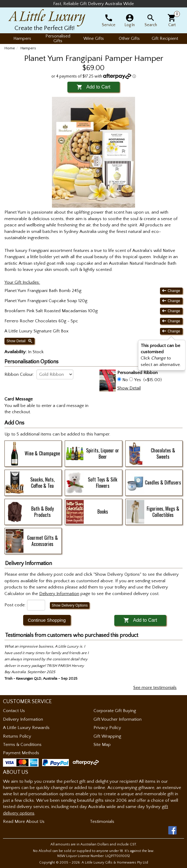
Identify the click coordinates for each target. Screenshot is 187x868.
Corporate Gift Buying (115, 711)
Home (10, 48)
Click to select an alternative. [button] (161, 355)
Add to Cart (93, 87)
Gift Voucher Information (118, 719)
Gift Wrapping (107, 736)
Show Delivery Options (70, 605)
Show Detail (20, 341)
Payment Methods (21, 753)
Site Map (102, 745)
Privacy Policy (107, 728)
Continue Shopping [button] (47, 620)
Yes (138, 380)
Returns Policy (17, 736)
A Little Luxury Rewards (26, 728)
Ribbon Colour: (19, 374)
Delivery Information (23, 719)
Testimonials (102, 822)
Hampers (28, 48)
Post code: (15, 605)
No (125, 380)
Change (171, 291)
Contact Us (14, 711)
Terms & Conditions (22, 745)
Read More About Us (24, 822)
